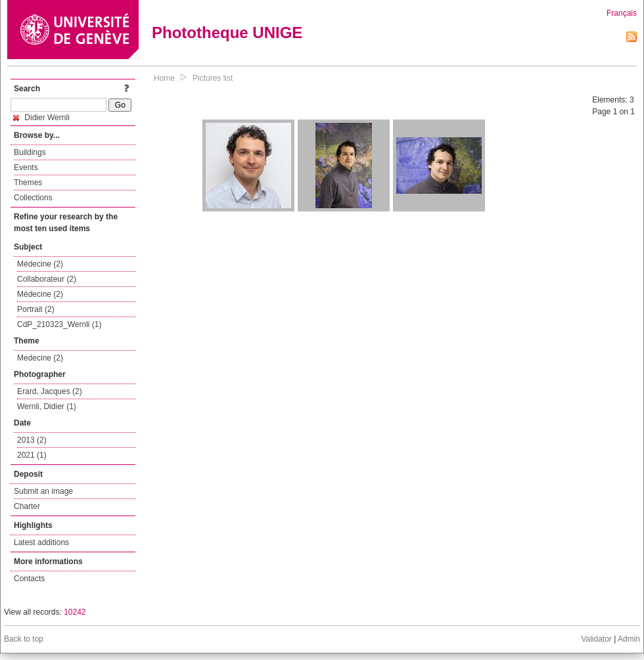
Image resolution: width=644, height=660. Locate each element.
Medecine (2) (40, 358)
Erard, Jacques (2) (50, 391)
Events (26, 167)
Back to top (24, 639)
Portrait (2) (36, 309)
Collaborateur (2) (47, 279)
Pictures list (213, 78)
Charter (27, 506)
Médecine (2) (40, 264)
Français (622, 13)
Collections (33, 198)
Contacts (29, 579)
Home (164, 78)
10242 (75, 612)
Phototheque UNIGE (227, 33)
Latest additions (41, 542)
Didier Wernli (41, 118)
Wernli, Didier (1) (47, 407)
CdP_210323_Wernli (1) (59, 324)
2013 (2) (32, 440)
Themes (28, 183)
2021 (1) (32, 455)
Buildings (30, 152)
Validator (596, 639)
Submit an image (43, 491)
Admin (629, 639)
